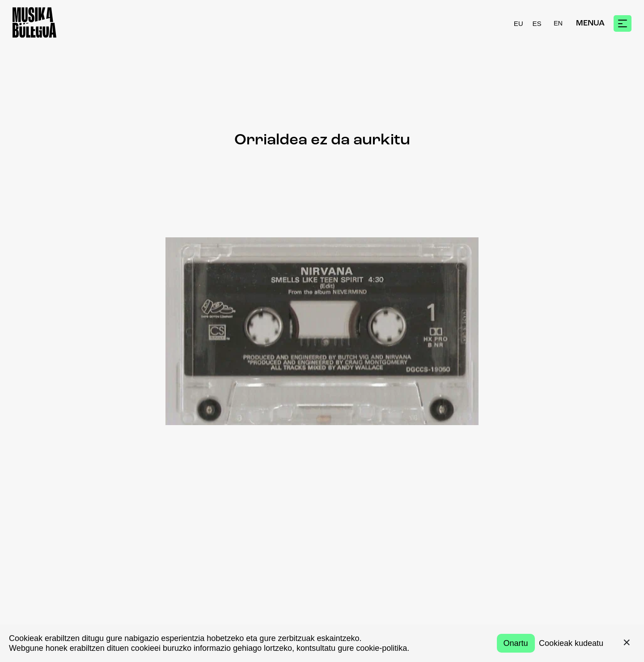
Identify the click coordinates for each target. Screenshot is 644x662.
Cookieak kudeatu (571, 643)
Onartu (516, 643)
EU (519, 23)
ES (537, 23)
